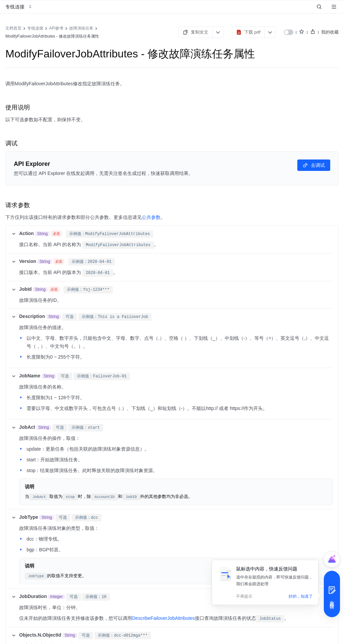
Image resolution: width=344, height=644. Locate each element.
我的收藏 (330, 32)
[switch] (289, 32)
